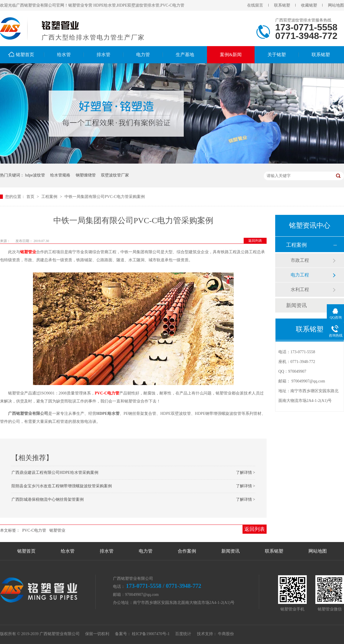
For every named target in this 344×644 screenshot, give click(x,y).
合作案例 (187, 551)
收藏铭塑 (309, 5)
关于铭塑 (277, 55)
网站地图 (336, 5)
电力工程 (300, 275)
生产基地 (185, 55)
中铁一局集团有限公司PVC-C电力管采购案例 (104, 197)
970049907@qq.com (308, 381)
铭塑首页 (25, 55)
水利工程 (300, 289)
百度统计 (183, 634)
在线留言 (255, 5)
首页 (31, 197)
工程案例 (50, 197)
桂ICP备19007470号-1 (151, 634)
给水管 (64, 55)
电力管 (143, 55)
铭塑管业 (28, 252)
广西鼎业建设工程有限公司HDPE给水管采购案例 (55, 473)
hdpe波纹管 (35, 175)
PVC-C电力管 (107, 393)
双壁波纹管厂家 (115, 175)
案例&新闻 (231, 55)
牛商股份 (226, 634)
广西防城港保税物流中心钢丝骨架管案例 (48, 499)
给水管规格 (60, 175)
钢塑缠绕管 (86, 175)
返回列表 (255, 241)
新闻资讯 (296, 305)
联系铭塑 (282, 5)
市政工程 (300, 260)
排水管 (103, 55)
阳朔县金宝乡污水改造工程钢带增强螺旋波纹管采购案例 (62, 486)
